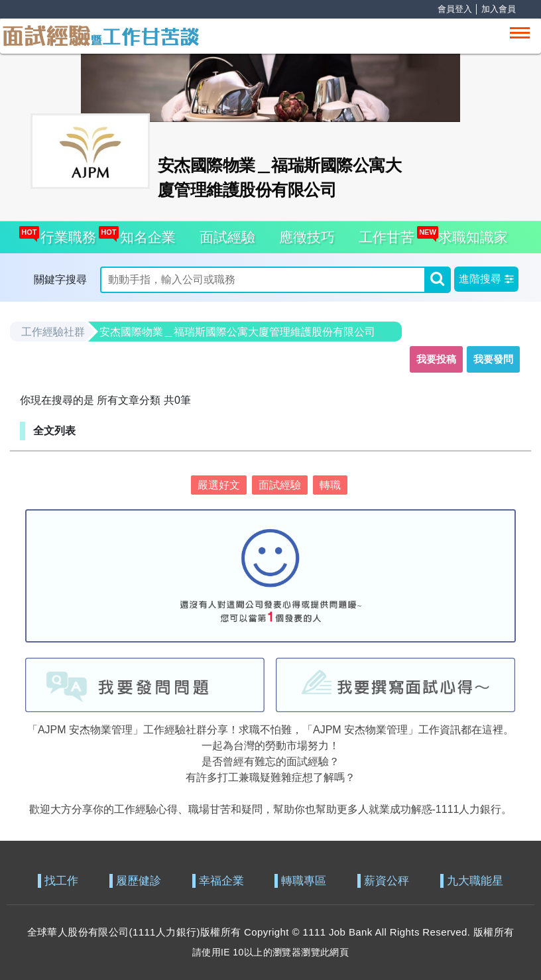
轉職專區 (304, 881)
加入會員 (499, 9)
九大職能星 (475, 881)
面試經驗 (227, 237)
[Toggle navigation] (520, 33)
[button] (486, 279)
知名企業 (144, 233)
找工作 (61, 881)
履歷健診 (139, 881)
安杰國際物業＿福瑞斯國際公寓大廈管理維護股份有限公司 (237, 332)
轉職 (330, 485)
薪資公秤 (387, 881)
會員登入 (455, 9)
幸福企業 (221, 881)
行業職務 (65, 233)
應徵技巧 (307, 237)
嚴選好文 (219, 485)
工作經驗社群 (53, 332)
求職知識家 (469, 233)
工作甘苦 (387, 237)
